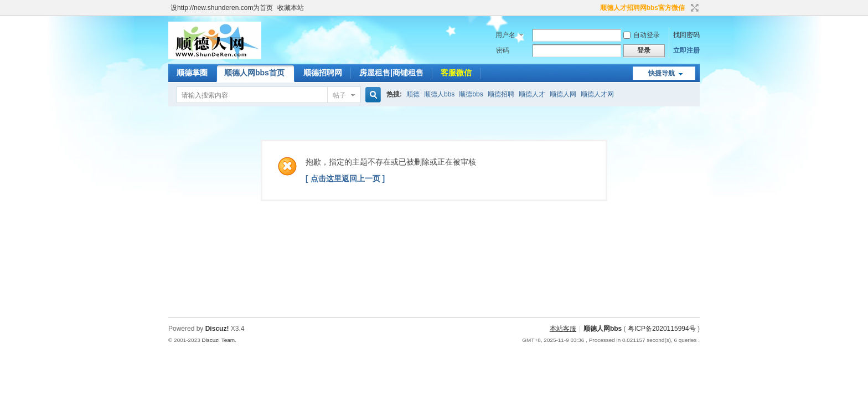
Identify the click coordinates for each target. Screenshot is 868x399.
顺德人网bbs (604, 329)
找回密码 (686, 35)
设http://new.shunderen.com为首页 (222, 8)
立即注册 (686, 50)
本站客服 (563, 329)
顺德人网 (563, 94)
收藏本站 (291, 8)
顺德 (413, 94)
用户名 (505, 35)
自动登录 (642, 35)
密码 (503, 50)
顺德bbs (471, 94)
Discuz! (217, 329)
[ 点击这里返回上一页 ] (345, 178)
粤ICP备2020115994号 (662, 329)
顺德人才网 (597, 94)
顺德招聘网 (323, 73)
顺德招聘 (501, 94)
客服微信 (456, 73)
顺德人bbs (439, 94)
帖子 (339, 95)
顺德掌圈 (192, 73)
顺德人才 (532, 94)
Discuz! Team (218, 340)
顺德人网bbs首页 (254, 73)
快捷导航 (662, 73)
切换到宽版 (693, 8)
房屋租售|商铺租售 (391, 73)
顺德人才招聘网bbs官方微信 (642, 8)
